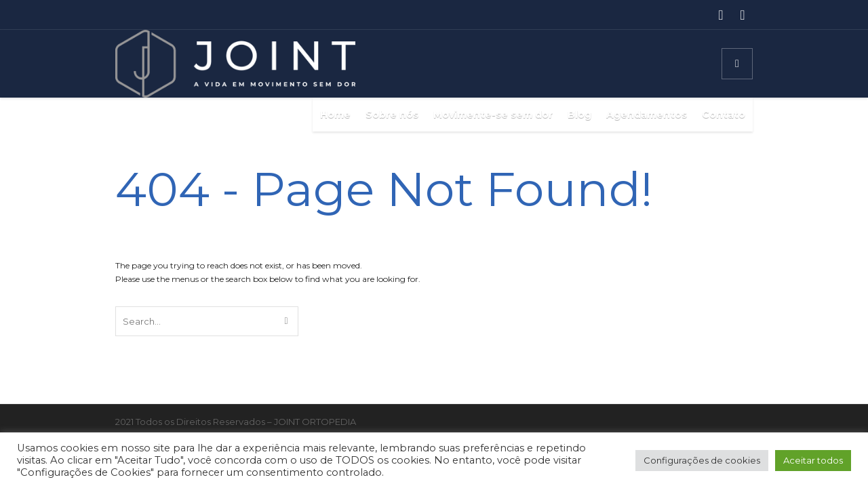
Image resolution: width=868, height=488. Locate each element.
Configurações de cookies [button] (702, 460)
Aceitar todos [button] (813, 460)
